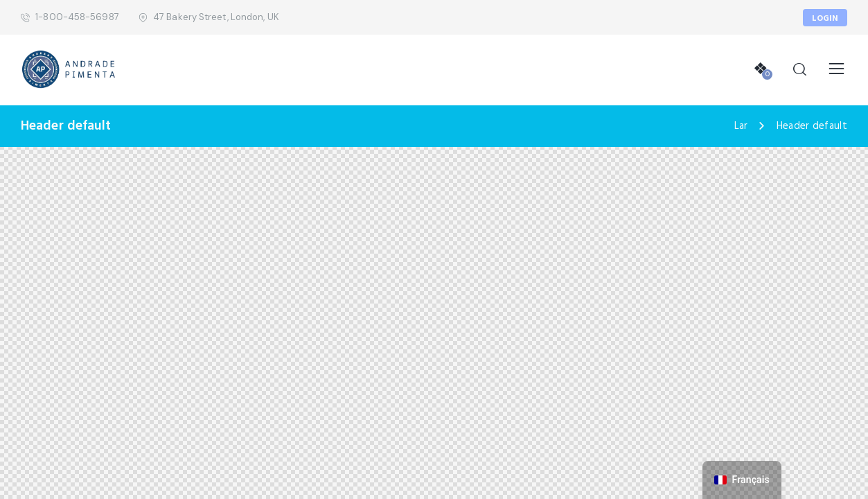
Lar (741, 126)
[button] (836, 69)
